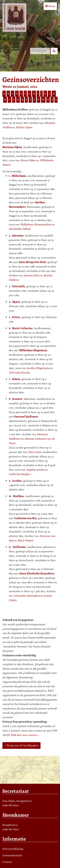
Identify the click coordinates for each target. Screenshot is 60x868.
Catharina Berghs (19, 474)
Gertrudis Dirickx (19, 372)
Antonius (18, 236)
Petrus (16, 317)
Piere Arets (35, 452)
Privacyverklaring (13, 849)
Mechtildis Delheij (20, 229)
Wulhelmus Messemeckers (36, 224)
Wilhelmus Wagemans (33, 350)
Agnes (16, 302)
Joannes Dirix (32, 275)
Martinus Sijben (12, 147)
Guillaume (19, 547)
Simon (16, 379)
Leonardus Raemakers (27, 596)
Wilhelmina (19, 176)
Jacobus (17, 481)
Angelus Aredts (35, 470)
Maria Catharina (22, 328)
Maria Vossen (25, 540)
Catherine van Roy (25, 518)
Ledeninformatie (12, 855)
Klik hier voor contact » (25, 735)
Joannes (17, 399)
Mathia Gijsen (24, 127)
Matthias (19, 496)
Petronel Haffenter (26, 417)
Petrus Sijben (28, 160)
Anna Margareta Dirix (32, 262)
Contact (7, 862)
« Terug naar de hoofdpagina (21, 745)
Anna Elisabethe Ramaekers (37, 573)
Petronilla (19, 286)
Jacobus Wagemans (38, 368)
